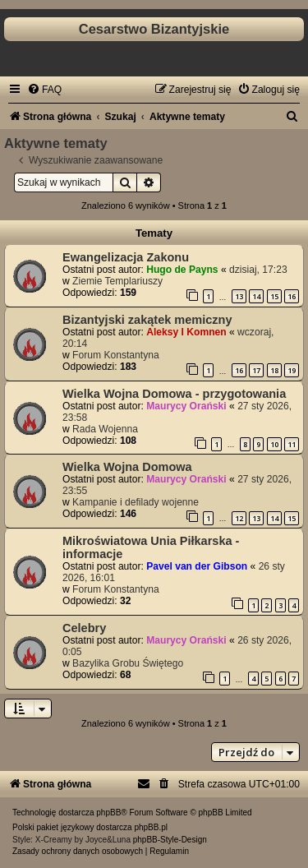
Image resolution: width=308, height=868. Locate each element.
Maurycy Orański (186, 406)
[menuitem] (44, 90)
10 (274, 444)
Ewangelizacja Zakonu (126, 257)
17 (256, 370)
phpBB (108, 813)
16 (292, 296)
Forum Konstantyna (116, 355)
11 (292, 444)
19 (292, 370)
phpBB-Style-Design (170, 840)
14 (256, 296)
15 (274, 296)
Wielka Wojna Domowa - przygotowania (174, 394)
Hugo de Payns (182, 270)
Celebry (84, 628)
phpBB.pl (151, 827)
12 (239, 518)
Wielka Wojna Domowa (127, 467)
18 (274, 370)
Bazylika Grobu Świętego (128, 663)
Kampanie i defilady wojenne (136, 502)
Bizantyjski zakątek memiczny (147, 320)
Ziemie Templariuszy (117, 281)
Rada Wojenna (105, 429)
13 (239, 296)
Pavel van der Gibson (197, 566)
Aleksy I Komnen (186, 332)
